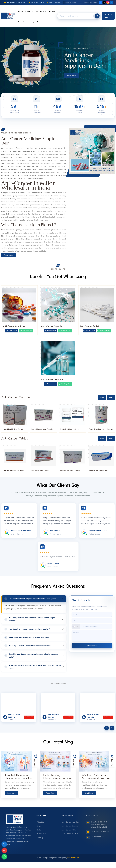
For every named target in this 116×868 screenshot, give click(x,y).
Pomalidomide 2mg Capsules (42, 429)
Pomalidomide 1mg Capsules (13, 429)
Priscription (23, 22)
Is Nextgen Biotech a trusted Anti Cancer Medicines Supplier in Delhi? (33, 667)
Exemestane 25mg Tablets (99, 470)
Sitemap (40, 838)
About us (29, 11)
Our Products (41, 11)
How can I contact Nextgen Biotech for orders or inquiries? (31, 599)
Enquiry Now (12, 331)
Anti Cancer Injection (52, 380)
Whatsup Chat (26, 331)
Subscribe (29, 717)
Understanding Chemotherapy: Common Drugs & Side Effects (58, 778)
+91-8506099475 (36, 2)
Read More (72, 76)
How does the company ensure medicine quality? (27, 629)
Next (111, 397)
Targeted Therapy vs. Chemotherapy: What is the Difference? (18, 778)
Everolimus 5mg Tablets (69, 470)
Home (21, 11)
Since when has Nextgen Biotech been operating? (27, 637)
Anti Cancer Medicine (14, 326)
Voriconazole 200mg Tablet (42, 470)
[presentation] (107, 728)
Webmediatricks (73, 858)
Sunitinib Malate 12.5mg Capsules (98, 430)
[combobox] (76, 627)
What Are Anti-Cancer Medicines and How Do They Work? (95, 778)
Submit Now (92, 645)
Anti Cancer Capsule (51, 326)
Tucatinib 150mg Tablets (12, 470)
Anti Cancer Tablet (89, 326)
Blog (32, 22)
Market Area (42, 834)
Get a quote (108, 16)
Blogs (39, 826)
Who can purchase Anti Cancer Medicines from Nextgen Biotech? (30, 619)
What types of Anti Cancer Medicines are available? (28, 646)
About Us (41, 822)
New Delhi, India (54, 2)
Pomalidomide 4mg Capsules (71, 429)
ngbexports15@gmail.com (15, 2)
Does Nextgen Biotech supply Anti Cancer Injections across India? (31, 656)
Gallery (52, 11)
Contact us (41, 22)
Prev (102, 397)
